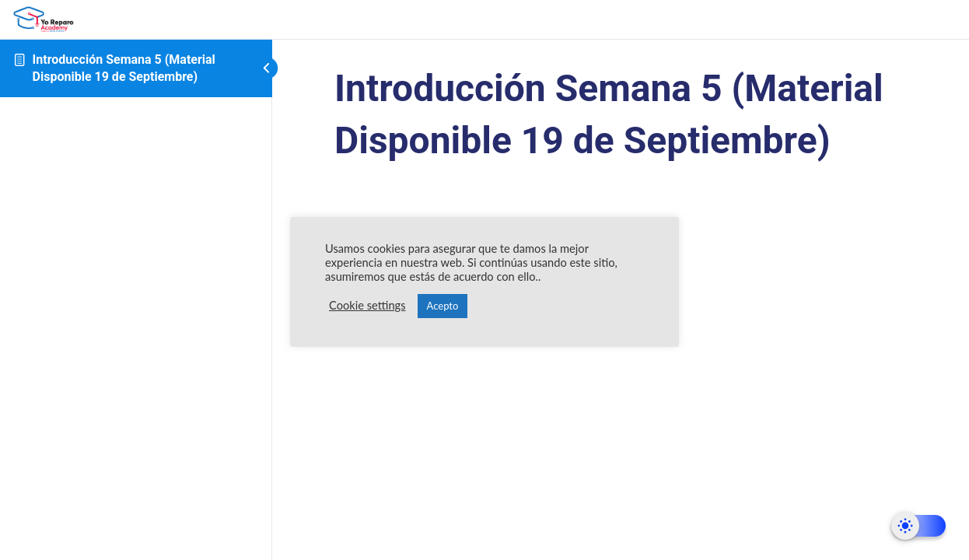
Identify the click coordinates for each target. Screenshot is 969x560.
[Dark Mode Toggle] (918, 526)
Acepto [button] (443, 306)
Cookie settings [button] (367, 305)
